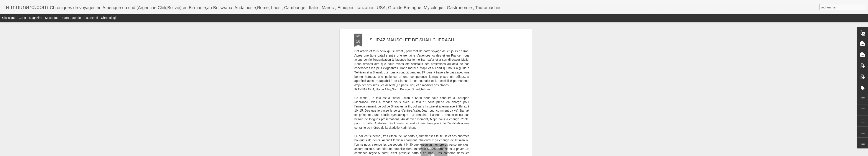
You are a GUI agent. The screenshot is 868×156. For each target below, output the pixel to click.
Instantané (91, 18)
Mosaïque (52, 18)
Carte (22, 18)
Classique (9, 18)
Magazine (36, 18)
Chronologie (109, 18)
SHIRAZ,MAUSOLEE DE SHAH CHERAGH (412, 40)
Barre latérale (71, 18)
